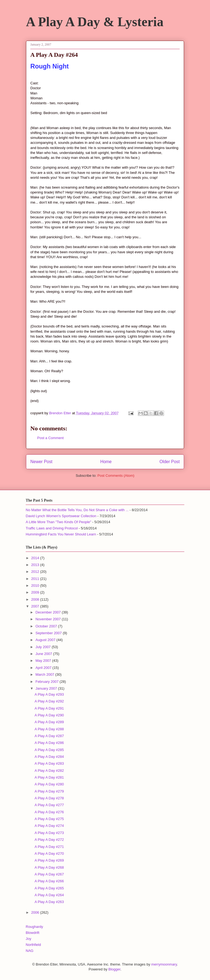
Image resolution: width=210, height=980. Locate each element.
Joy (28, 939)
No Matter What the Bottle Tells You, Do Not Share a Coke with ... (77, 510)
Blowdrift (33, 933)
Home (106, 462)
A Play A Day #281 (49, 777)
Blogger (114, 969)
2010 (36, 586)
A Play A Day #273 (49, 833)
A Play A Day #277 (49, 805)
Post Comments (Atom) (116, 476)
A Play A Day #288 (49, 729)
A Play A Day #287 (49, 736)
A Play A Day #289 (49, 722)
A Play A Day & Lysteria (95, 22)
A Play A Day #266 (49, 881)
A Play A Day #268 (49, 867)
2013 (36, 565)
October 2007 (47, 626)
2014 (36, 558)
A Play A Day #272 (49, 840)
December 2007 (49, 612)
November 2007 (49, 619)
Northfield (33, 945)
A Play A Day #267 (49, 874)
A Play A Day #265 (49, 888)
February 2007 (48, 682)
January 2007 (47, 688)
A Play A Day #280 (49, 784)
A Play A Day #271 (49, 847)
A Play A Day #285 (49, 750)
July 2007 (44, 647)
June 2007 (44, 654)
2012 (36, 572)
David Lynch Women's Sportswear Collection (61, 516)
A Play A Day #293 (49, 694)
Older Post (170, 462)
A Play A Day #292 (49, 701)
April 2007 (44, 668)
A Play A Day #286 (49, 743)
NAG (30, 951)
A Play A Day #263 (49, 902)
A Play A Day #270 (49, 854)
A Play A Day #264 (49, 895)
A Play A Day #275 (49, 819)
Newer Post (41, 462)
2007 (36, 606)
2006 (36, 912)
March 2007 (45, 674)
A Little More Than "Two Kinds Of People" (59, 522)
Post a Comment (50, 438)
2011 (36, 579)
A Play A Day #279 (49, 791)
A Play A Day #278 (49, 798)
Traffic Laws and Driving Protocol (52, 528)
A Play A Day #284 (49, 757)
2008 (36, 599)
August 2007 (46, 640)
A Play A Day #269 (49, 860)
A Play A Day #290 (49, 715)
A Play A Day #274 (49, 826)
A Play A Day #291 (49, 708)
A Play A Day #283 (49, 763)
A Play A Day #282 (49, 771)
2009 (36, 592)
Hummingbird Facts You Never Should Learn (61, 534)
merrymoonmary (164, 964)
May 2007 (44, 661)
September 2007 (49, 633)
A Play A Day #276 (49, 812)
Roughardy (34, 927)
